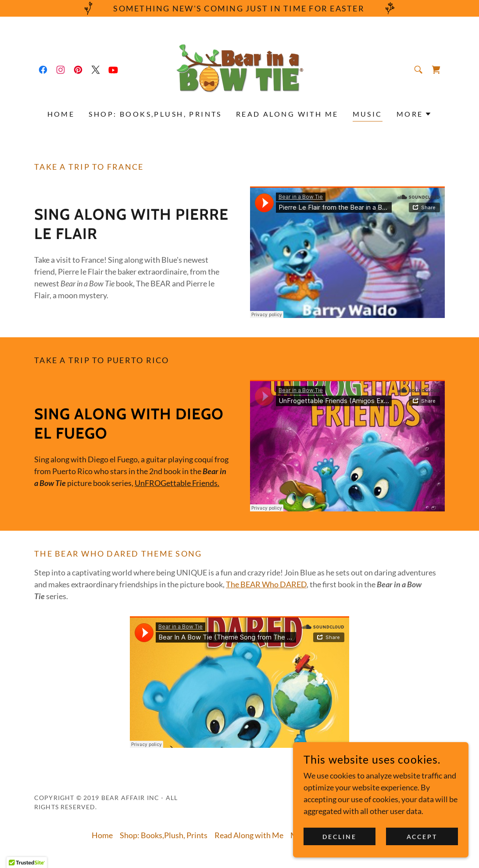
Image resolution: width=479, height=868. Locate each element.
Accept (422, 837)
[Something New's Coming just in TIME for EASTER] (239, 8)
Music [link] (368, 114)
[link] (43, 70)
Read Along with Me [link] (287, 114)
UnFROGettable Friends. (177, 483)
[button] (414, 114)
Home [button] (102, 835)
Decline (340, 837)
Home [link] (61, 114)
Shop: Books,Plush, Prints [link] (155, 114)
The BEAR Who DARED (266, 584)
